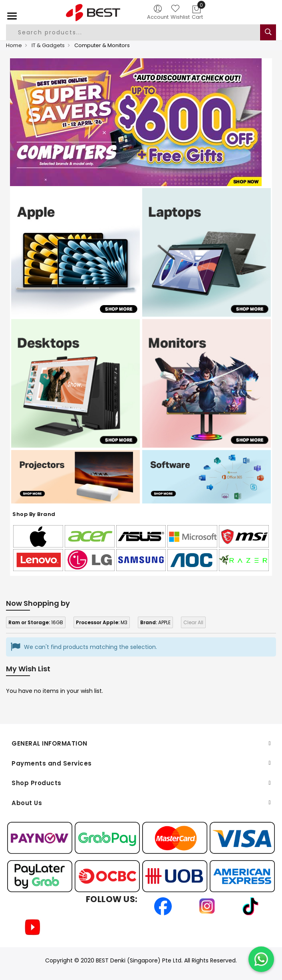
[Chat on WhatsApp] (261, 959)
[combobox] (133, 32)
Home (14, 45)
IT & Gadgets (48, 45)
